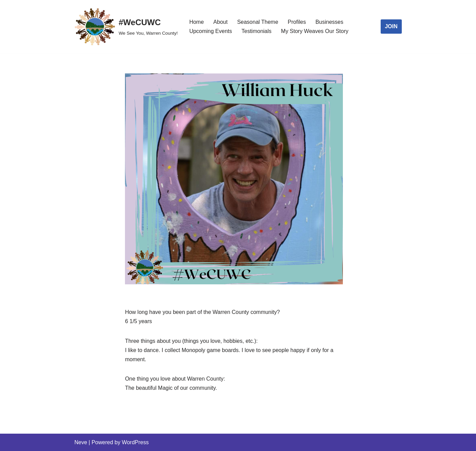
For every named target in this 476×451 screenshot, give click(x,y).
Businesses (329, 22)
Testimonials (256, 31)
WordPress (135, 442)
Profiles (297, 22)
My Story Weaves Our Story (315, 31)
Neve (81, 442)
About (221, 22)
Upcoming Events (211, 31)
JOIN (391, 26)
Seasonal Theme (258, 22)
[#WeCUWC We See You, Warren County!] (126, 27)
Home (197, 22)
